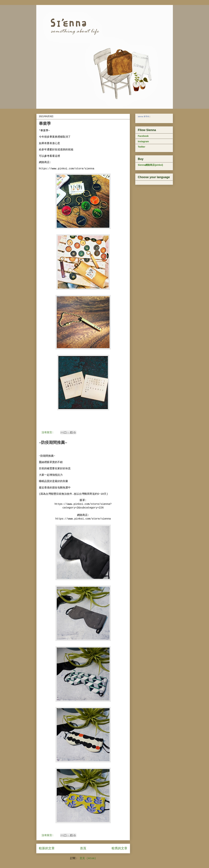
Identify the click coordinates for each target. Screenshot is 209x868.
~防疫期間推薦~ (53, 442)
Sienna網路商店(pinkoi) (150, 165)
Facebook (143, 136)
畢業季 (45, 124)
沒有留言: (48, 433)
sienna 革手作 (144, 116)
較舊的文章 (120, 849)
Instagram (143, 141)
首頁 (83, 849)
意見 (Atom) (88, 858)
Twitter (142, 147)
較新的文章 (47, 849)
